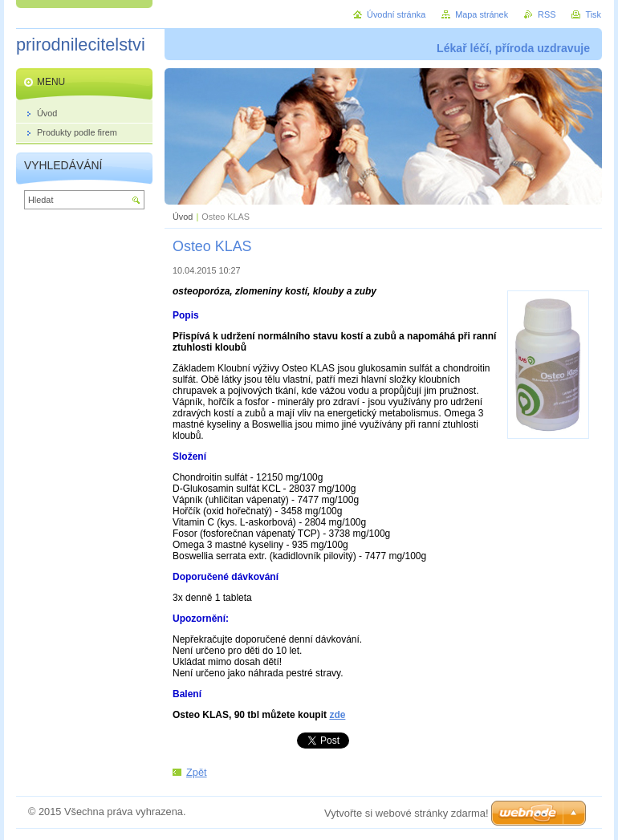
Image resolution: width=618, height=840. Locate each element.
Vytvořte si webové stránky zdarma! (407, 813)
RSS (547, 14)
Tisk (593, 14)
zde (337, 715)
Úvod (183, 217)
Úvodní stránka (396, 14)
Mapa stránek (482, 14)
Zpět (197, 772)
